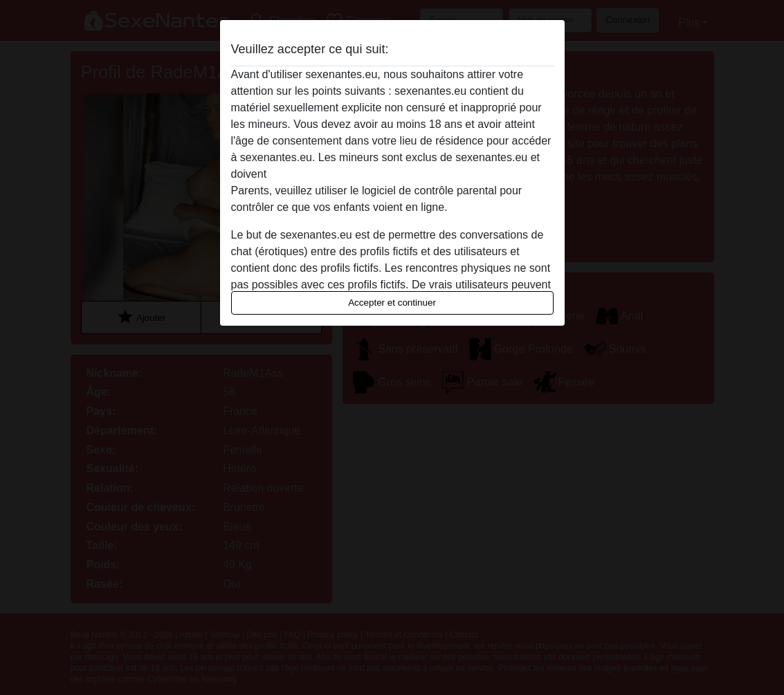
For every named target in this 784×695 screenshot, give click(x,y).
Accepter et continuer (392, 303)
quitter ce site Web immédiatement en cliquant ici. (392, 174)
